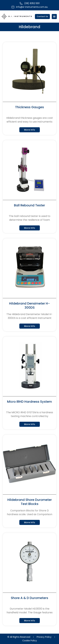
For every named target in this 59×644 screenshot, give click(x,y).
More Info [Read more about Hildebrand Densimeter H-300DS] (30, 326)
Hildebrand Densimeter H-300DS (29, 305)
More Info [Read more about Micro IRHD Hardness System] (30, 424)
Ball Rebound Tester (29, 205)
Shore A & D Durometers (29, 598)
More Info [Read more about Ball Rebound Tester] (30, 228)
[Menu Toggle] (54, 17)
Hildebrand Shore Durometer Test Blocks (30, 502)
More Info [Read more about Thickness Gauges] (30, 130)
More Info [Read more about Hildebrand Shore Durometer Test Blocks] (30, 522)
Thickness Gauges (29, 107)
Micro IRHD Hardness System (29, 402)
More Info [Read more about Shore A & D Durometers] (30, 621)
